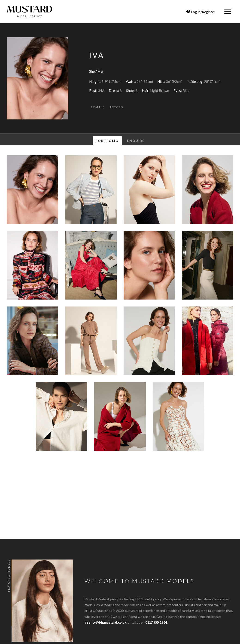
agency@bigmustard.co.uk (105, 622)
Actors (116, 107)
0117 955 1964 (156, 622)
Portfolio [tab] (107, 141)
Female (98, 107)
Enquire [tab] (136, 141)
